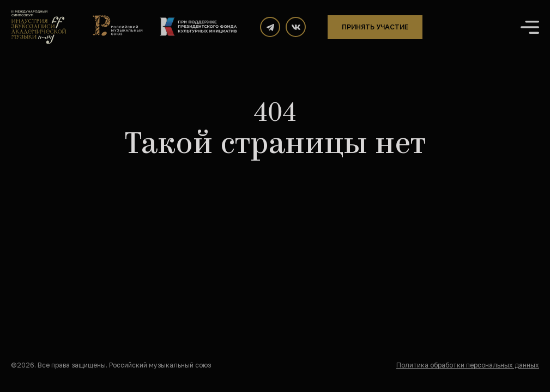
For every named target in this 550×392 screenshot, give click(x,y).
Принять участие (375, 27)
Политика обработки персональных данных (468, 365)
